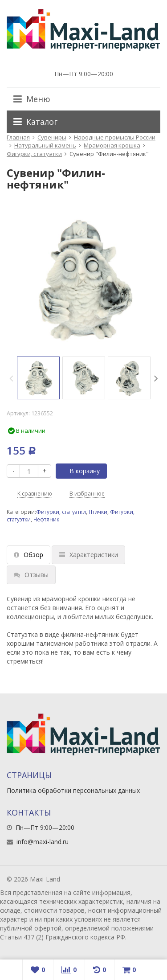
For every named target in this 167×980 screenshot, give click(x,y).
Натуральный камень (45, 145)
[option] (38, 378)
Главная (18, 137)
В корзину (80, 471)
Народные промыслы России (115, 137)
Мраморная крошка (112, 145)
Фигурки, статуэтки (34, 154)
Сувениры (52, 137)
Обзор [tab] (29, 555)
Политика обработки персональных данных (73, 790)
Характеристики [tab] (88, 555)
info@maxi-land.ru (43, 842)
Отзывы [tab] (31, 575)
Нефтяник (46, 519)
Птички (98, 512)
